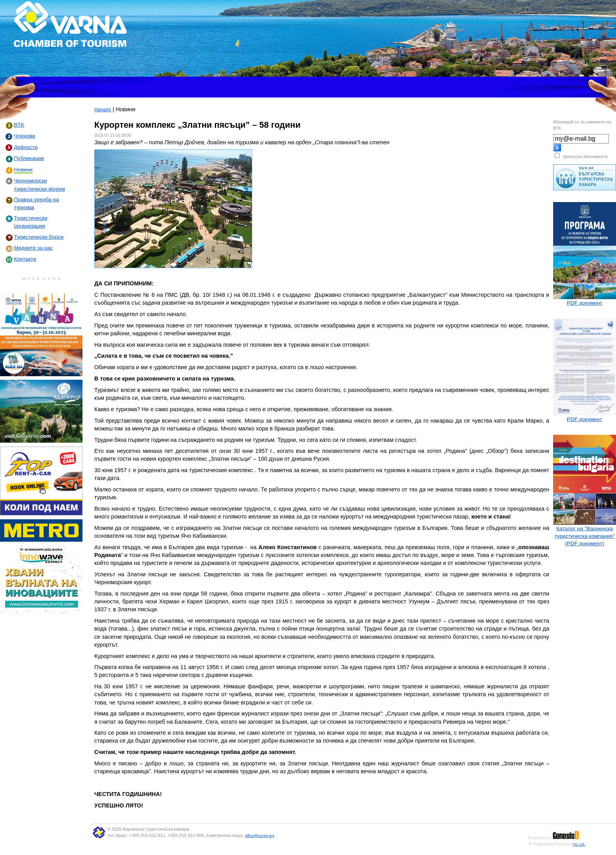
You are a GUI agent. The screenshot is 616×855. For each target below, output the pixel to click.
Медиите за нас (34, 248)
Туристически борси (39, 237)
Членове (25, 136)
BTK (19, 125)
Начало (103, 110)
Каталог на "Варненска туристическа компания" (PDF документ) (584, 536)
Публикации (29, 158)
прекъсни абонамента (585, 156)
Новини (23, 170)
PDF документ (585, 303)
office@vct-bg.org (259, 836)
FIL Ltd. (579, 844)
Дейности (26, 147)
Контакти (25, 259)
